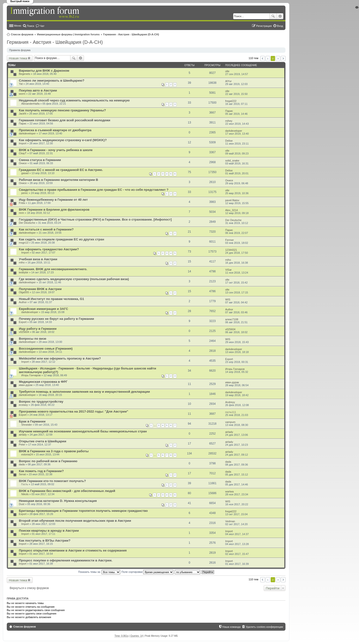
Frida (22, 203)
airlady (23, 435)
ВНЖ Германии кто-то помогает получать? (52, 481)
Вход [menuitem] (280, 26)
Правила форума (20, 50)
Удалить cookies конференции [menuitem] (264, 627)
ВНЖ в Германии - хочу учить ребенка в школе (56, 150)
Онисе (23, 163)
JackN (23, 114)
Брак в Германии (32, 421)
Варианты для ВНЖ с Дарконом (44, 71)
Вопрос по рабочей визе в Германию (48, 461)
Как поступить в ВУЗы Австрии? (45, 540)
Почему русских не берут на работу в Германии (56, 319)
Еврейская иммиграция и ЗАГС (44, 309)
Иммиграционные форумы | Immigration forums (68, 34)
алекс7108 (232, 319)
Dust (22, 504)
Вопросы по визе (33, 339)
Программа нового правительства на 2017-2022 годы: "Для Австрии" (74, 411)
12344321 (231, 250)
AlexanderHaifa (30, 104)
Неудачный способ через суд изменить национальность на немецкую (74, 100)
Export (23, 322)
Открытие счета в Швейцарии (43, 441)
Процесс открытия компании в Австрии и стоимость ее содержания (73, 550)
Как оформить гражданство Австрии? (49, 249)
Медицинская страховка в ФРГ (43, 382)
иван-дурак (26, 385)
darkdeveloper (27, 133)
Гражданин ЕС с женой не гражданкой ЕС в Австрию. (61, 170)
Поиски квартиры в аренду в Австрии (49, 531)
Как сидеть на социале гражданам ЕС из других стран (61, 239)
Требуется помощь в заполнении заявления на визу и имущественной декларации (84, 392)
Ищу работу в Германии (38, 329)
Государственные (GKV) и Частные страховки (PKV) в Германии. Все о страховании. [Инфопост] (95, 219)
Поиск (273, 16)
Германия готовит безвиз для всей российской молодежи (65, 120)
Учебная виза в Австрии (38, 259)
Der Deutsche (27, 223)
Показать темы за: (99, 572)
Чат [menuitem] (42, 26)
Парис (229, 111)
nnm (21, 213)
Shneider (27, 425)
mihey (229, 121)
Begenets (24, 74)
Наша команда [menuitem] (231, 627)
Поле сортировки (147, 572)
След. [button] (283, 58)
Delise (229, 141)
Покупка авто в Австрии (38, 90)
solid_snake (232, 161)
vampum (230, 422)
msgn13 (24, 243)
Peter (22, 445)
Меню (18, 26)
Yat (21, 84)
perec (25, 193)
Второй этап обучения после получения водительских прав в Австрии (75, 521)
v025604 (24, 332)
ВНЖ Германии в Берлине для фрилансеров (54, 210)
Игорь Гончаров (31, 375)
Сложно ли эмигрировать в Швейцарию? (52, 80)
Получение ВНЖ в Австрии (40, 289)
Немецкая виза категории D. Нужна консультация (58, 501)
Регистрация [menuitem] (264, 26)
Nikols (25, 494)
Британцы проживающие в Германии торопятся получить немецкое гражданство (83, 511)
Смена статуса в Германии (40, 160)
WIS (228, 299)
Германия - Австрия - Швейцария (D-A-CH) (131, 34)
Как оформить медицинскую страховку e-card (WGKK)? (63, 140)
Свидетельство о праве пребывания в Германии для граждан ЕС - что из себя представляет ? (94, 190)
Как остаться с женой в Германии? (46, 229)
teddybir (24, 272)
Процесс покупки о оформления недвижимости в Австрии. (66, 560)
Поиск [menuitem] (30, 26)
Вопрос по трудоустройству (41, 402)
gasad (25, 173)
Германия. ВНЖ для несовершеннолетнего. (53, 269)
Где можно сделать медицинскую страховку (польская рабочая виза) (74, 279)
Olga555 (24, 292)
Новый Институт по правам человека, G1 (52, 299)
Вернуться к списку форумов (29, 588)
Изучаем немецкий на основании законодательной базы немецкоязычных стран (83, 431)
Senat (22, 474)
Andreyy (230, 402)
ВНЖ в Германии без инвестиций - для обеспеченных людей (67, 491)
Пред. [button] (263, 58)
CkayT (23, 153)
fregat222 (231, 101)
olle (227, 71)
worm (22, 94)
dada (22, 464)
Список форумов (22, 34)
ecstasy (23, 405)
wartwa (229, 491)
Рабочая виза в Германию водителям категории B (59, 180)
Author (23, 302)
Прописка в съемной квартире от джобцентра (55, 130)
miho (22, 262)
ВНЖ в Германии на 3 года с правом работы (54, 451)
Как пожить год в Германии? (41, 471)
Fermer (229, 240)
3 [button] (278, 58)
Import (23, 143)
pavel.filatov (232, 200)
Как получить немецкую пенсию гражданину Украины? (62, 110)
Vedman (230, 521)
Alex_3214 (232, 210)
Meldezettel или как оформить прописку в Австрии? (60, 358)
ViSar (228, 270)
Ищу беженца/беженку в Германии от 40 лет (53, 200)
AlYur (228, 81)
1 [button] (268, 58)
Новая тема (18, 58)
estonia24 (27, 454)
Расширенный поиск (280, 16)
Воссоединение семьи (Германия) (46, 349)
